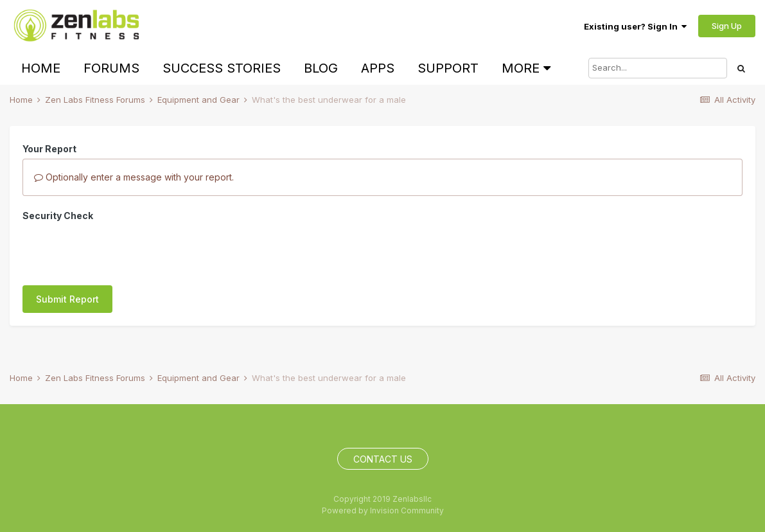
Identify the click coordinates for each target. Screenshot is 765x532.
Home (41, 68)
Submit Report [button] (67, 249)
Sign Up (727, 26)
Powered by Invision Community (383, 510)
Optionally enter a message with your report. (134, 177)
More (526, 68)
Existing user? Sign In (635, 26)
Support (448, 68)
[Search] (658, 68)
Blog (321, 68)
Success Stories (222, 68)
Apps (378, 68)
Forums (111, 68)
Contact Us (383, 459)
